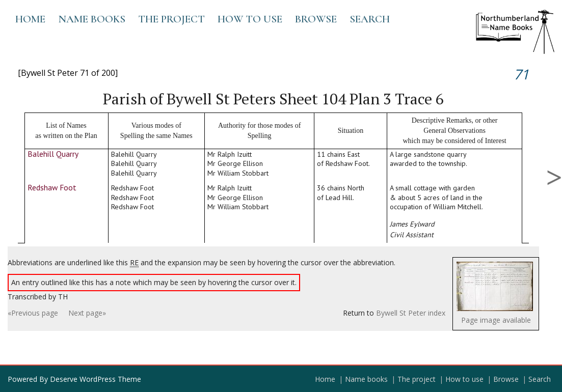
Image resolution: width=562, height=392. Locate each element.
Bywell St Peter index (411, 313)
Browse (316, 19)
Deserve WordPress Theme (96, 379)
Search (370, 19)
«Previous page (33, 313)
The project (171, 19)
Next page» (87, 313)
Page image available (496, 320)
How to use (250, 19)
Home (30, 19)
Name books (92, 19)
